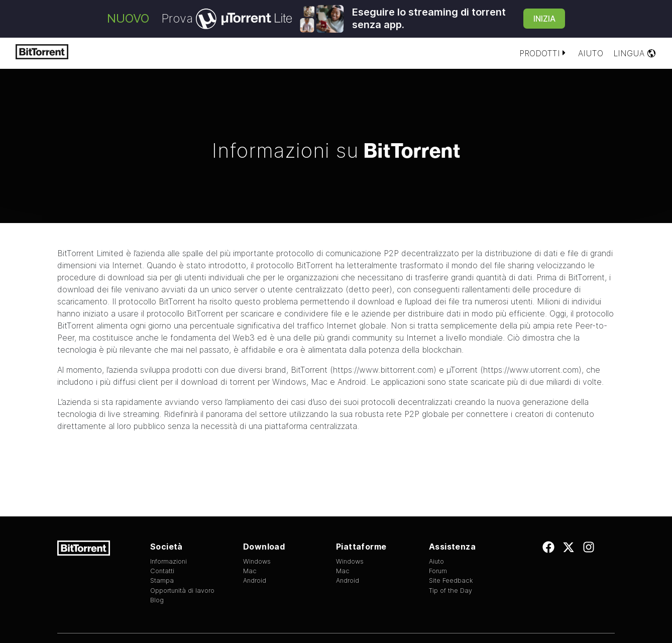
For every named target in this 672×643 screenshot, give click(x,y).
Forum (438, 571)
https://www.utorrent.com (531, 370)
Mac (319, 382)
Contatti (162, 571)
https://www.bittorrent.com (383, 370)
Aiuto (591, 53)
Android (352, 382)
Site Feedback (451, 580)
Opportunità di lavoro (182, 591)
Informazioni (169, 561)
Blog (157, 600)
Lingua (635, 53)
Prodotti (544, 53)
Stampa (162, 580)
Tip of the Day (451, 591)
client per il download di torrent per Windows (222, 382)
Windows (257, 561)
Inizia (544, 19)
